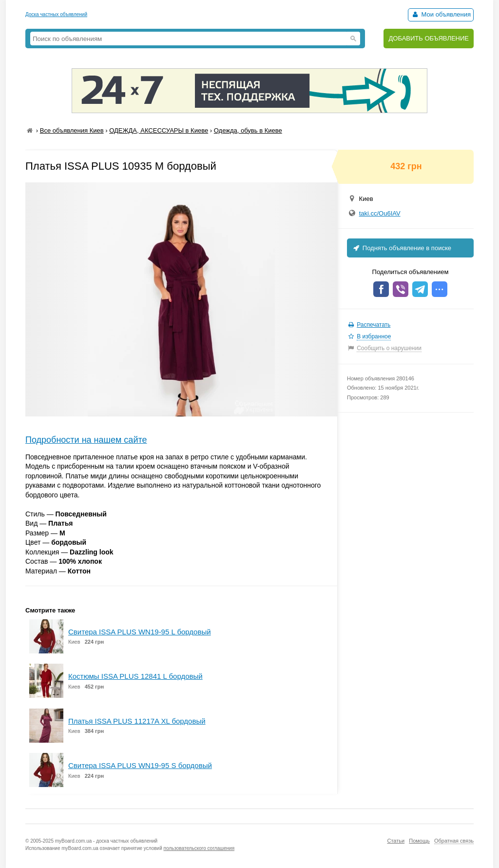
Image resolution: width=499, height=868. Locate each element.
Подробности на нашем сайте (86, 440)
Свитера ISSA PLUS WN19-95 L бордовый (140, 632)
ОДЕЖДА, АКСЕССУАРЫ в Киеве (159, 130)
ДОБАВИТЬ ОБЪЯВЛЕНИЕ (429, 38)
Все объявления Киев (72, 130)
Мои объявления (441, 14)
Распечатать (374, 325)
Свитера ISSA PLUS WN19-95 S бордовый (140, 765)
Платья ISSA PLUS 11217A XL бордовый (137, 721)
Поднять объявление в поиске (402, 248)
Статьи (396, 841)
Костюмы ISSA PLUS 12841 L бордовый (135, 676)
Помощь (419, 841)
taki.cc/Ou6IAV (380, 213)
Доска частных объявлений (56, 14)
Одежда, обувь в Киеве (248, 130)
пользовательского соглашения (199, 848)
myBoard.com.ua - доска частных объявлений (106, 841)
